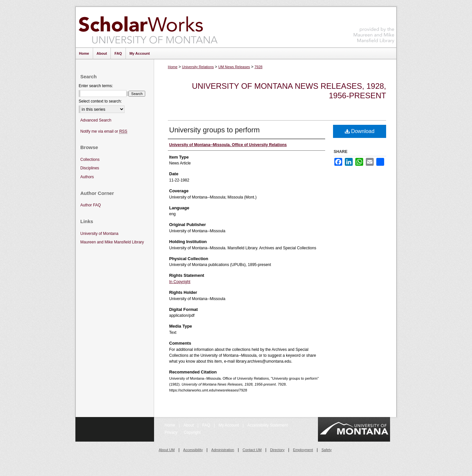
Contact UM (252, 450)
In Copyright (180, 282)
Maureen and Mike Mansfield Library (374, 26)
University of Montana (99, 234)
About (189, 425)
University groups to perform (214, 130)
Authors (87, 177)
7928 (258, 67)
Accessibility (193, 450)
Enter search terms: (96, 86)
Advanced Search (96, 120)
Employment (303, 450)
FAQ (207, 425)
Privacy (172, 432)
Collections (90, 160)
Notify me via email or (104, 132)
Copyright (192, 432)
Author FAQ (91, 205)
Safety (327, 450)
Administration (223, 450)
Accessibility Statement (268, 425)
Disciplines (90, 168)
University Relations (198, 67)
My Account (229, 425)
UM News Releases (234, 67)
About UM (167, 450)
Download (360, 131)
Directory (277, 450)
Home (173, 67)
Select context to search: (100, 101)
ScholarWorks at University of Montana (148, 27)
